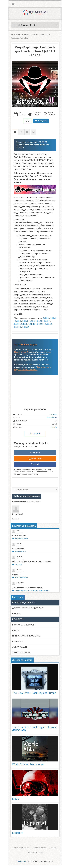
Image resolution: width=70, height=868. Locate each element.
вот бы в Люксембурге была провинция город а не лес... (32, 562)
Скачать (35, 434)
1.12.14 (26, 327)
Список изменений (21, 132)
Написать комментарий (28, 496)
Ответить (16, 518)
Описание (15, 132)
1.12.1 (46, 318)
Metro (16, 799)
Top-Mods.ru (22, 861)
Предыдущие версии (27, 132)
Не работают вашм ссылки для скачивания (27, 588)
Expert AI (18, 833)
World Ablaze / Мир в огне (28, 764)
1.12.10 (32, 324)
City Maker (18, 564)
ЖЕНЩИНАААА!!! (18, 549)
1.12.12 (48, 324)
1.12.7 (47, 321)
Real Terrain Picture (21, 577)
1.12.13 (17, 327)
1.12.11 (40, 324)
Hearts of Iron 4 (21, 352)
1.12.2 (53, 318)
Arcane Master (52, 418)
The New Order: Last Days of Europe (34, 693)
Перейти (54, 427)
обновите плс (16, 575)
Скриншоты (33, 132)
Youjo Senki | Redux (21, 538)
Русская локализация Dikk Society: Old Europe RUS (32, 591)
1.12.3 (18, 321)
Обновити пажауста (19, 536)
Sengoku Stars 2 (20, 551)
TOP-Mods (53, 414)
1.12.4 (25, 321)
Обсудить (41, 121)
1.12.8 (17, 324)
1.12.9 (24, 324)
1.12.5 (32, 321)
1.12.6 (40, 321)
